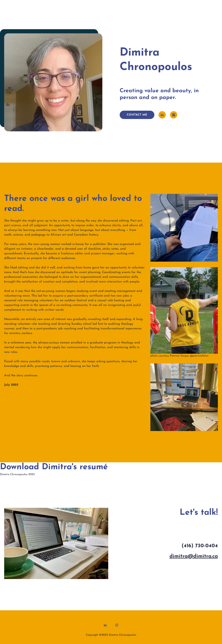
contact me (137, 115)
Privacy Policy (102, 631)
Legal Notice (121, 631)
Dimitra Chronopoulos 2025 (17, 474)
